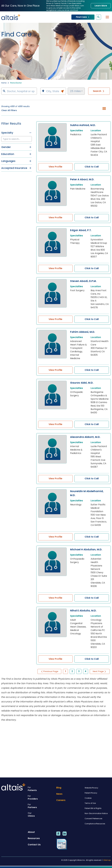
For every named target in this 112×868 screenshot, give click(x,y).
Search (99, 91)
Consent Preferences (93, 819)
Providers (41, 797)
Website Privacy (91, 788)
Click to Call (92, 167)
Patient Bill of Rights (93, 808)
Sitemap (107, 860)
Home (4, 83)
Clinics (41, 814)
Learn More (101, 6)
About (31, 832)
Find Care (83, 17)
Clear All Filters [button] (9, 110)
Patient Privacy (91, 793)
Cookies (88, 798)
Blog (59, 788)
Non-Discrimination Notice (96, 813)
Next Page (100, 671)
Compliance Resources (95, 824)
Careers (61, 800)
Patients (41, 789)
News (59, 794)
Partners (41, 806)
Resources (34, 838)
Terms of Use (90, 803)
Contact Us (34, 845)
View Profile (55, 167)
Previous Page (49, 671)
